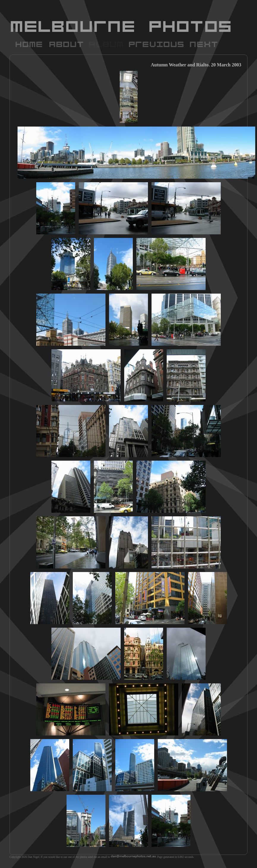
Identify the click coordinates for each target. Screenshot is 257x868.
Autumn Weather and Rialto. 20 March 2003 (196, 65)
